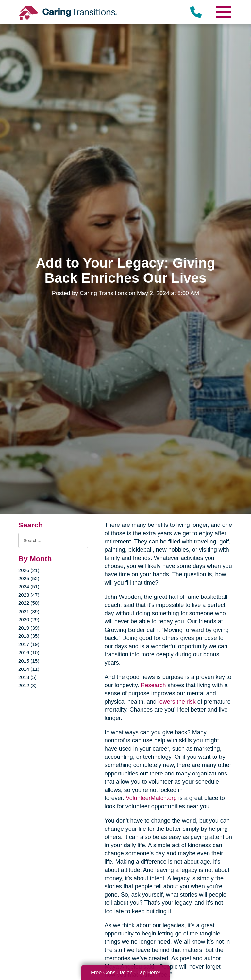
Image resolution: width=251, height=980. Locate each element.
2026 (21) (29, 570)
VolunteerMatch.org (151, 798)
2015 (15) (29, 661)
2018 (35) (29, 636)
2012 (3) (27, 685)
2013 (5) (27, 677)
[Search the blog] (53, 540)
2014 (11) (29, 669)
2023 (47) (29, 595)
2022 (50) (29, 603)
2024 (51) (29, 587)
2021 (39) (29, 611)
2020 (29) (29, 620)
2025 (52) (29, 578)
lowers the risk (177, 702)
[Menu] (223, 12)
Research (153, 685)
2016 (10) (29, 653)
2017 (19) (29, 644)
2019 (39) (29, 628)
